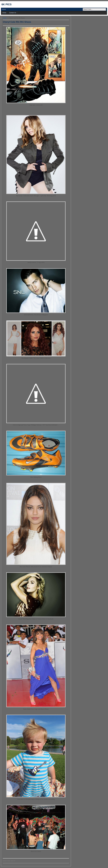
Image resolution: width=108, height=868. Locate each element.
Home (4, 9)
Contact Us (13, 13)
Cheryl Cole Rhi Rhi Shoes (17, 22)
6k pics (7, 4)
